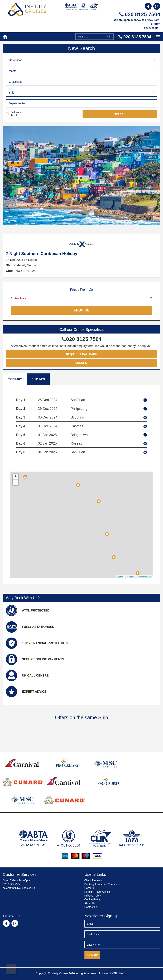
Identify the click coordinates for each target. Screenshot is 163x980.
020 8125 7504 (140, 14)
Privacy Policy (93, 896)
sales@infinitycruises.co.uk (19, 888)
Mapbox (130, 577)
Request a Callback (81, 354)
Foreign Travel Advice (97, 892)
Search (120, 114)
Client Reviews (93, 880)
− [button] (16, 482)
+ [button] (16, 477)
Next (154, 175)
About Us (90, 903)
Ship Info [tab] (38, 379)
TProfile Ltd (120, 973)
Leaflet (120, 577)
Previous (9, 175)
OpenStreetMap (144, 577)
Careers (89, 888)
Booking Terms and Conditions (102, 884)
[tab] (81, 400)
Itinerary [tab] (15, 379)
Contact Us (91, 907)
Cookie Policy (93, 899)
